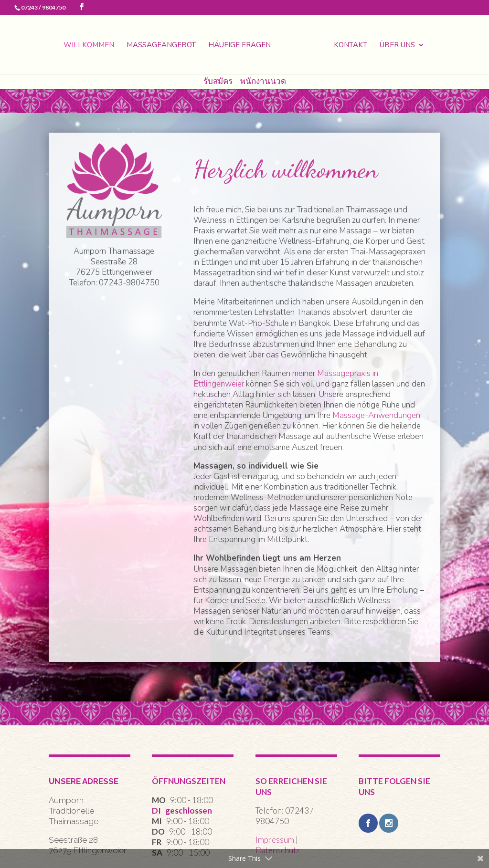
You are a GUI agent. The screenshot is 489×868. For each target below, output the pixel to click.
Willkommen (89, 46)
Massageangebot (161, 46)
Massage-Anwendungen (376, 415)
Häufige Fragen (239, 46)
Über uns (397, 46)
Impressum (275, 840)
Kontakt (351, 46)
